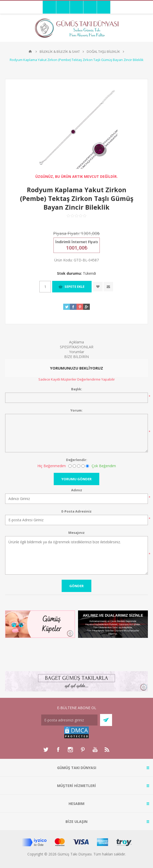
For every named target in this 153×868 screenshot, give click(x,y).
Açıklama (76, 342)
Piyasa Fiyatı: (67, 233)
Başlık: (77, 389)
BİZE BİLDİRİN (76, 357)
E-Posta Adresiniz (76, 511)
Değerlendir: (77, 460)
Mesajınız (76, 533)
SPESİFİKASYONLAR (77, 347)
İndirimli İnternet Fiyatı (77, 242)
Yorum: (76, 410)
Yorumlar (77, 352)
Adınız (77, 490)
